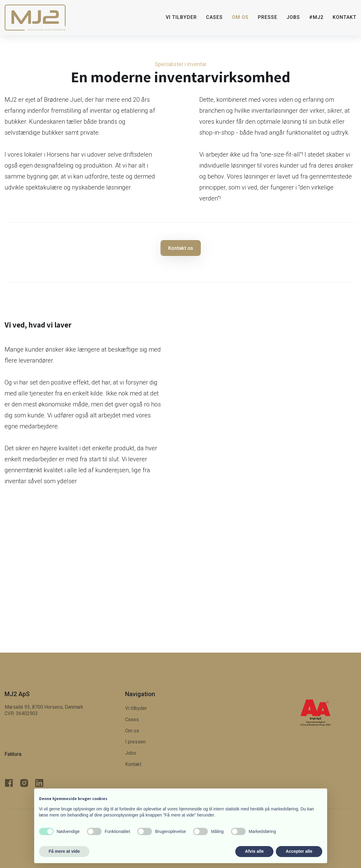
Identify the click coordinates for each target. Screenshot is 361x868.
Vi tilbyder (181, 17)
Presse (268, 17)
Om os (240, 17)
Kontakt (345, 17)
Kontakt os (181, 248)
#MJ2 (316, 17)
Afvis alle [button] (254, 851)
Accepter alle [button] (299, 851)
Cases (214, 17)
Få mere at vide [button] (64, 851)
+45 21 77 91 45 (31, 729)
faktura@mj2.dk (31, 762)
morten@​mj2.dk (32, 740)
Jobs (293, 17)
